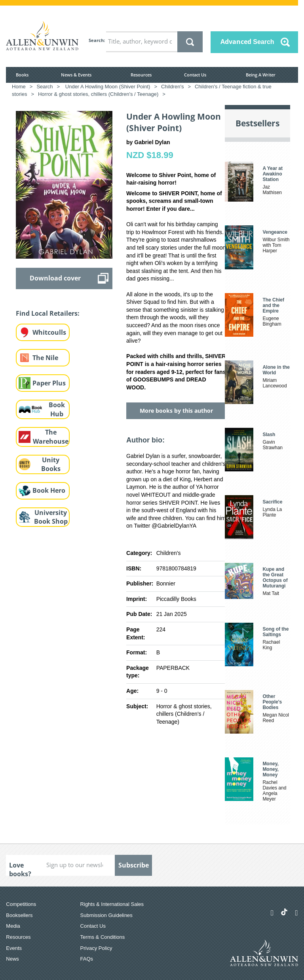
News (12, 959)
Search (96, 40)
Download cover (55, 278)
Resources (141, 75)
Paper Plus (49, 383)
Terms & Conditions (103, 937)
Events (14, 948)
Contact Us (195, 75)
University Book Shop (51, 517)
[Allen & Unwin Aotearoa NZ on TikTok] (284, 912)
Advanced (247, 42)
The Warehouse (51, 437)
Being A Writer (261, 75)
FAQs (87, 959)
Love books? (20, 868)
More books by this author (176, 411)
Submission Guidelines (106, 915)
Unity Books (51, 464)
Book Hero (49, 490)
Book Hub (57, 409)
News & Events (76, 75)
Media (13, 926)
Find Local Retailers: (48, 313)
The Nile (45, 358)
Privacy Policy (96, 948)
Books (22, 75)
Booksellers (19, 915)
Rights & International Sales (112, 904)
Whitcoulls (49, 332)
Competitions (21, 904)
